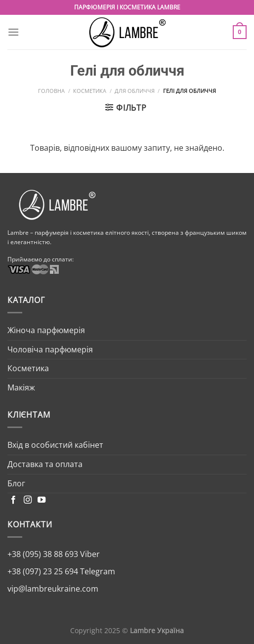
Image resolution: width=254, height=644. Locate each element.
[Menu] (13, 32)
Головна (51, 91)
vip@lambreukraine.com (53, 589)
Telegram (97, 571)
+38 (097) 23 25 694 (43, 571)
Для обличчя (135, 91)
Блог (16, 483)
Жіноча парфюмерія (46, 330)
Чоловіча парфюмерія (50, 349)
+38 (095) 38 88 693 (43, 554)
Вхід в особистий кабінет (55, 445)
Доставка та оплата (45, 464)
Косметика (90, 91)
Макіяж (21, 387)
